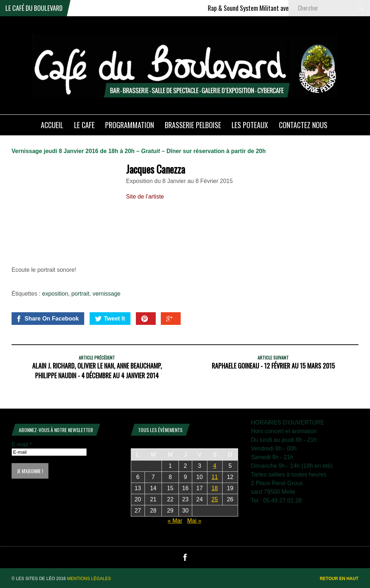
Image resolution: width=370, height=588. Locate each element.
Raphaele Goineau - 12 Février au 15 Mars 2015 (273, 366)
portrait (80, 294)
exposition (55, 294)
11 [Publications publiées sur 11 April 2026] (215, 477)
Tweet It (110, 319)
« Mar (175, 521)
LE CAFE (84, 125)
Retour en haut (339, 579)
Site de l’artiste (145, 197)
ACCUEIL (52, 125)
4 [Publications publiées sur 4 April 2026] (215, 466)
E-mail (22, 445)
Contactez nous (303, 125)
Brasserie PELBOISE (193, 125)
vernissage (106, 294)
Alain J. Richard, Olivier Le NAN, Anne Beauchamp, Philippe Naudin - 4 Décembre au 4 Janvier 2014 (97, 371)
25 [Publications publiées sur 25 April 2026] (215, 499)
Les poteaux (250, 125)
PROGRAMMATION (130, 125)
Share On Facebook (47, 319)
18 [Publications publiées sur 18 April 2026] (215, 488)
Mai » (194, 521)
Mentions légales (89, 579)
